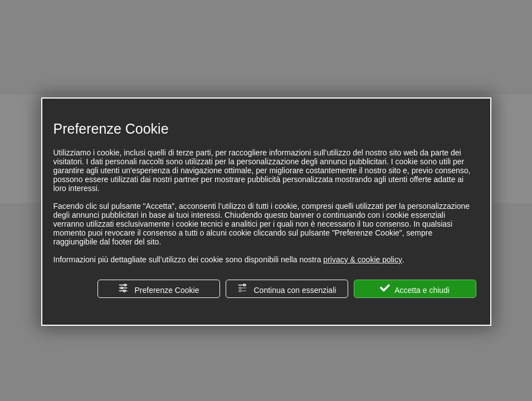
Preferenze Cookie (159, 289)
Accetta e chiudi (415, 289)
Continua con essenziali (287, 289)
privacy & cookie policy (363, 260)
